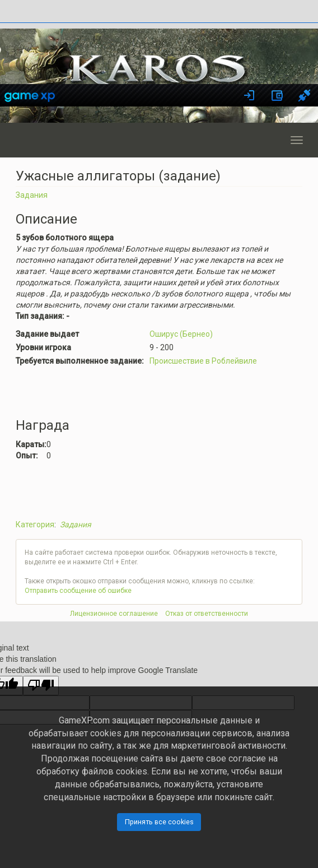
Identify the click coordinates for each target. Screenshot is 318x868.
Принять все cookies (159, 822)
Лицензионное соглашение (114, 614)
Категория (35, 524)
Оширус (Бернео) (181, 334)
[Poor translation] (41, 686)
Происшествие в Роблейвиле (203, 361)
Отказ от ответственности (207, 614)
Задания (32, 195)
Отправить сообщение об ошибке (78, 591)
